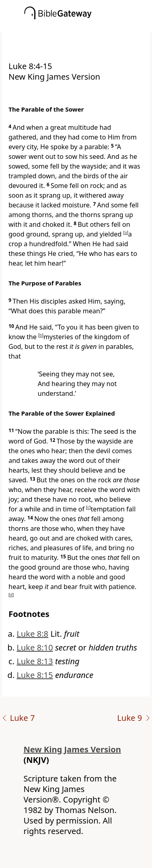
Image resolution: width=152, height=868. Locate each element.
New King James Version (72, 749)
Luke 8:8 (32, 634)
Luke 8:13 (35, 661)
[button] (88, 27)
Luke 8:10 (35, 647)
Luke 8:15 (35, 675)
